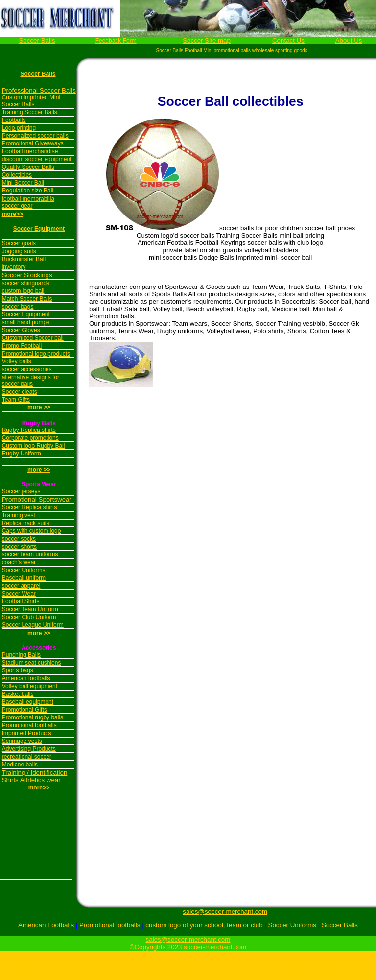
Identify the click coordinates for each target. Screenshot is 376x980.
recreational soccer (27, 757)
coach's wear (19, 562)
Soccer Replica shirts (30, 507)
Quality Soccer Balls (28, 167)
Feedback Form (116, 41)
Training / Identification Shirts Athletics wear (35, 776)
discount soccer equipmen (36, 159)
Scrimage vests (22, 741)
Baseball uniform (24, 578)
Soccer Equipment (39, 229)
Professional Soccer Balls (39, 90)
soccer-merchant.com (215, 947)
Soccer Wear (19, 594)
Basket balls (18, 694)
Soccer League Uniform (33, 625)
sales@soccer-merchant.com (225, 912)
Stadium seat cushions (32, 663)
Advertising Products (29, 749)
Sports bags (18, 670)
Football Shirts (21, 601)
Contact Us (288, 40)
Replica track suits (26, 523)
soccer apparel (21, 586)
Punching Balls (21, 655)
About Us (349, 40)
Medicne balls (20, 765)
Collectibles (17, 175)
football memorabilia (28, 199)
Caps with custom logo (32, 531)
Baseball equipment (28, 702)
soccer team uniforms (30, 554)
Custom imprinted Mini (31, 97)
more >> (39, 470)
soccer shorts (19, 547)
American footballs (26, 678)
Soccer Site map (207, 40)
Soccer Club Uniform (29, 617)
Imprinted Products (27, 733)
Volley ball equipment (30, 686)
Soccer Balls (37, 40)
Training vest (19, 515)
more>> (12, 214)
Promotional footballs (29, 725)
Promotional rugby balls (33, 717)
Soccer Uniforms (24, 570)
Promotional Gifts (24, 710)
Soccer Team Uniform (30, 609)
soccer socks (19, 539)
